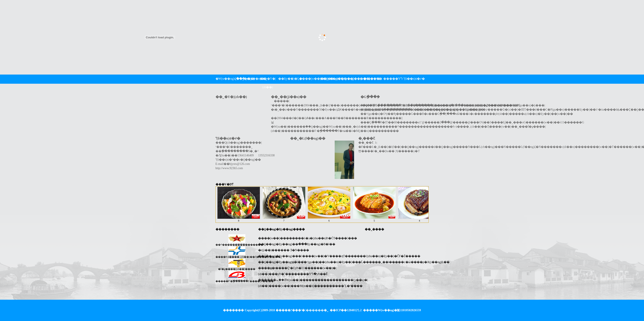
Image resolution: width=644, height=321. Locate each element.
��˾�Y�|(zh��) (268, 83)
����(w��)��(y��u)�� (310, 79)
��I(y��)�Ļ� (289, 79)
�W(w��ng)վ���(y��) (226, 79)
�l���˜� (372, 79)
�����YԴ (393, 79)
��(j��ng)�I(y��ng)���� (330, 79)
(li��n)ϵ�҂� (414, 79)
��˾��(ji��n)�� (247, 79)
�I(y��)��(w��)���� (351, 79)
